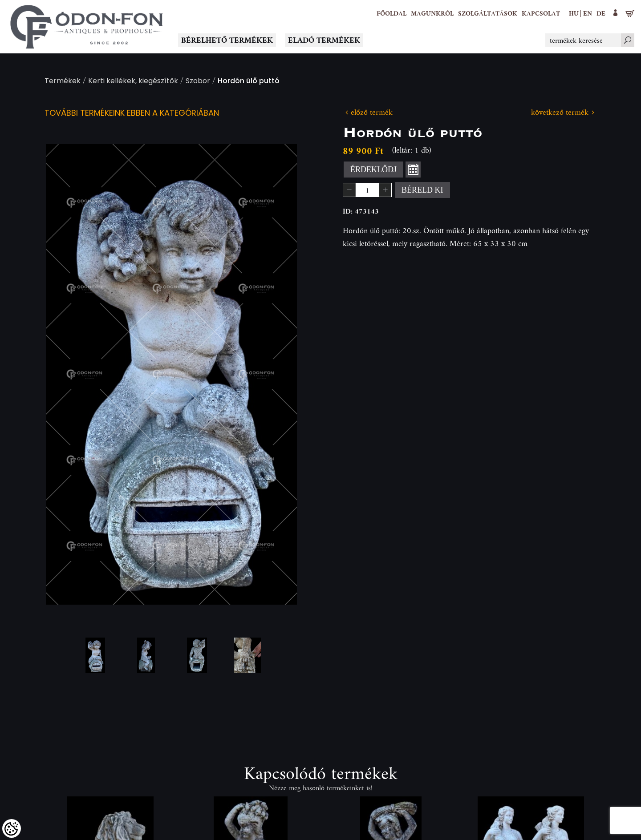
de (601, 13)
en (588, 13)
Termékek (63, 82)
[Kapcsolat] (541, 13)
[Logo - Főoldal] (87, 27)
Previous (67, 375)
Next (276, 375)
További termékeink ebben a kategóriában (132, 114)
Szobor (198, 82)
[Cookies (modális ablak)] (12, 828)
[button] (432, 13)
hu (574, 13)
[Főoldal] (391, 13)
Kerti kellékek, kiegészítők (133, 82)
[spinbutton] (367, 190)
